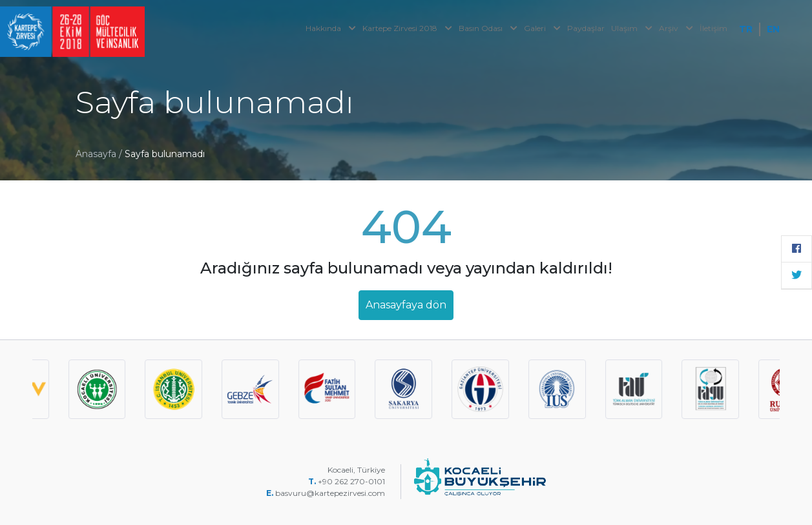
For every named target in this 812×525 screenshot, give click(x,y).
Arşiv (676, 28)
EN (773, 29)
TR (746, 29)
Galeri (542, 28)
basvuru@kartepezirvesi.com (331, 493)
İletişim (713, 28)
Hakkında (331, 28)
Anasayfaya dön (406, 305)
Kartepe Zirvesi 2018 (407, 28)
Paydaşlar (586, 28)
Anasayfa (96, 154)
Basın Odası (488, 28)
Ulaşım (632, 28)
